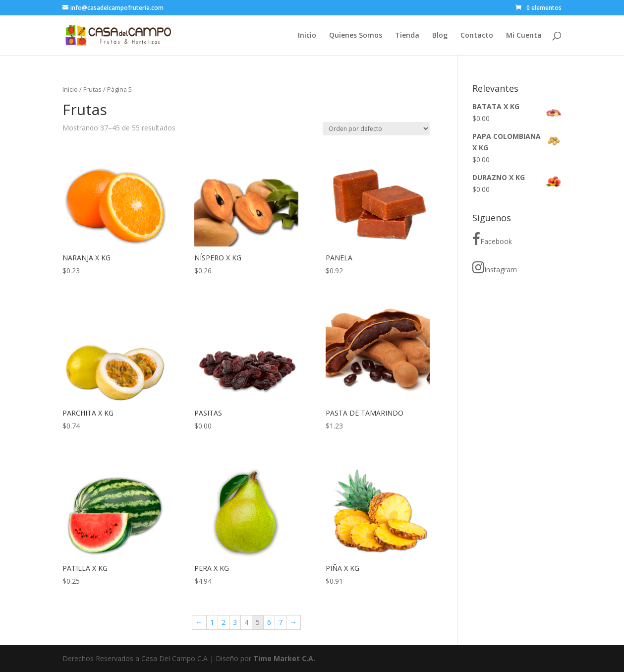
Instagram (495, 267)
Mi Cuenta (524, 36)
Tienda (407, 36)
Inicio (307, 36)
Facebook (492, 239)
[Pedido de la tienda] (376, 129)
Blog (440, 36)
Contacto (477, 36)
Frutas (92, 89)
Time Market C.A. (284, 658)
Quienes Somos (356, 36)
